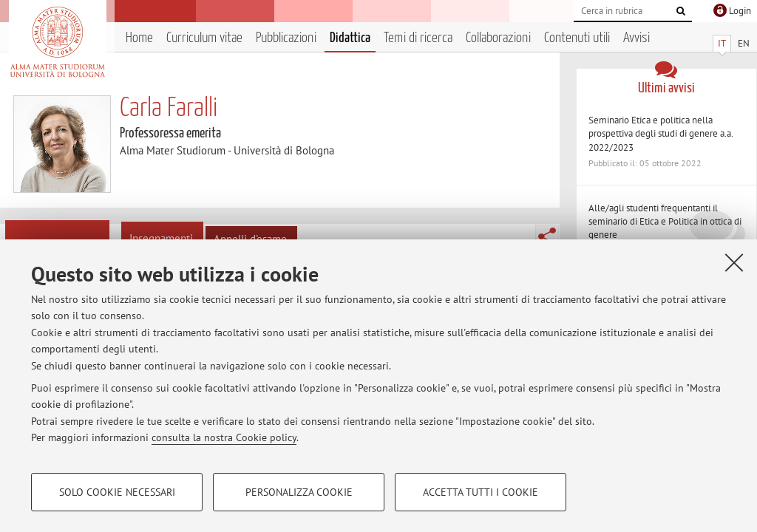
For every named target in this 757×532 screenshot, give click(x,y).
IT (722, 43)
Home (139, 38)
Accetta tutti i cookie (481, 492)
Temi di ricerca (418, 38)
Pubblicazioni (286, 38)
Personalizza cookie (299, 492)
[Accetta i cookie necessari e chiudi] (734, 262)
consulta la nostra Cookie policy (224, 437)
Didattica (350, 38)
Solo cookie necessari (117, 492)
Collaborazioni (498, 38)
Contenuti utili (577, 38)
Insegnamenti (161, 238)
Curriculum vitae (204, 38)
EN (744, 43)
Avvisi (637, 38)
